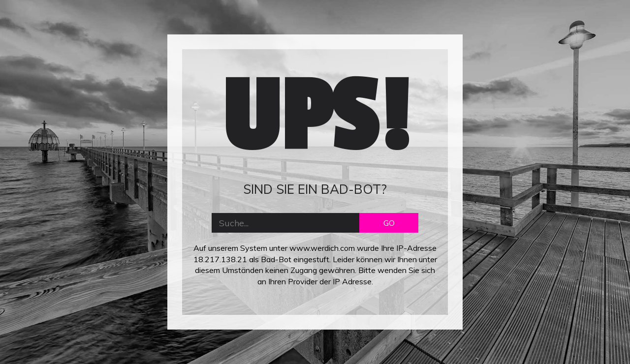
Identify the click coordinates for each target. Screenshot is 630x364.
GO (389, 223)
